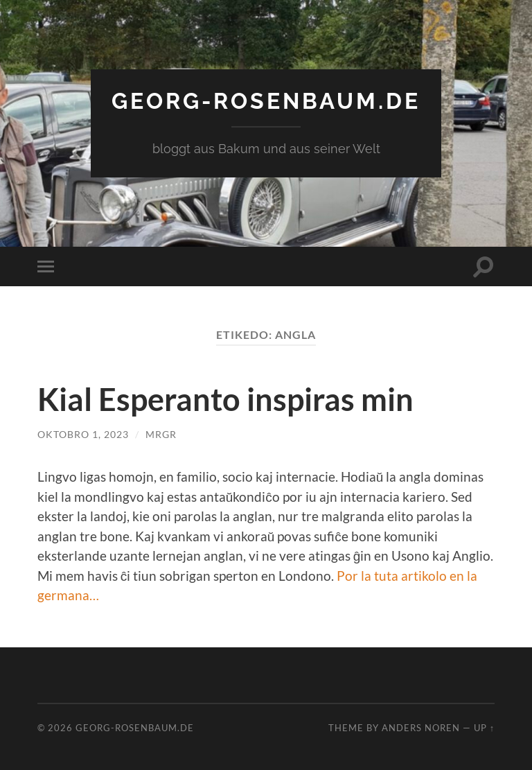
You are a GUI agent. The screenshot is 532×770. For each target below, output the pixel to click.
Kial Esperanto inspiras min (225, 399)
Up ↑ (484, 728)
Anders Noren (421, 728)
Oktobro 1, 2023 (83, 434)
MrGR (161, 434)
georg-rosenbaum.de (266, 101)
